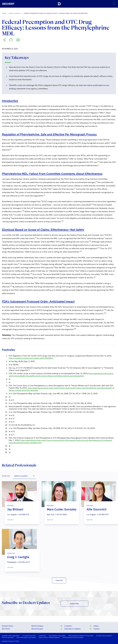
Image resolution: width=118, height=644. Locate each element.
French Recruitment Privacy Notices (26, 637)
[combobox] (24, 476)
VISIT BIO (10, 520)
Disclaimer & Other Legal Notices (11, 636)
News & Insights (15, 13)
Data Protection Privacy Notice (57, 636)
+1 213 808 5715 (102, 515)
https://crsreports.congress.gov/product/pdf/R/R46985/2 (31, 358)
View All (59, 580)
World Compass (37, 626)
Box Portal (6, 629)
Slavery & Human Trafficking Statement (49, 637)
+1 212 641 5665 (61, 515)
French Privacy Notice (8, 637)
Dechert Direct (7, 626)
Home (4, 13)
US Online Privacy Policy (29, 636)
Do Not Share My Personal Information (73, 637)
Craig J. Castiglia (18, 557)
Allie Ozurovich (96, 509)
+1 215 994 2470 (23, 562)
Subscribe (74, 604)
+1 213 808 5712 (23, 515)
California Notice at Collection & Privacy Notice (81, 636)
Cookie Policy (42, 636)
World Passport (37, 629)
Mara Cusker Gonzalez (62, 509)
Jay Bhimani (15, 509)
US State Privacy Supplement (104, 636)
